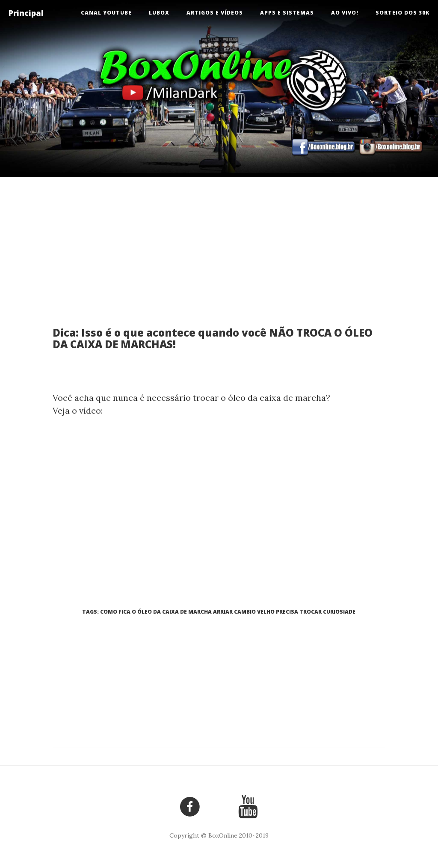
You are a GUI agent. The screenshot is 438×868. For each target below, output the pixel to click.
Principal (26, 13)
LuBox (159, 13)
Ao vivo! (345, 13)
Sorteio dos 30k (402, 13)
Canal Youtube (106, 13)
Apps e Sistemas (287, 13)
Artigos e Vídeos (215, 13)
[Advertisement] (219, 259)
